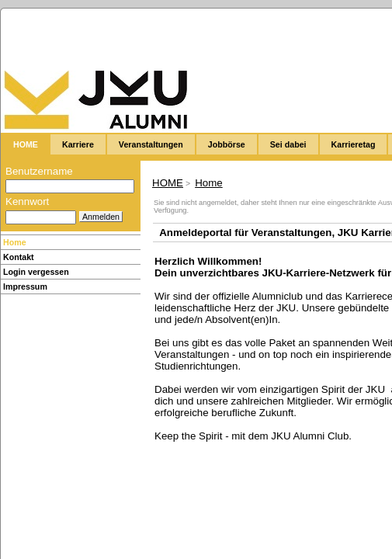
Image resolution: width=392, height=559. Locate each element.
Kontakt (19, 257)
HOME (168, 183)
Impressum (25, 286)
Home (15, 242)
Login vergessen (36, 272)
